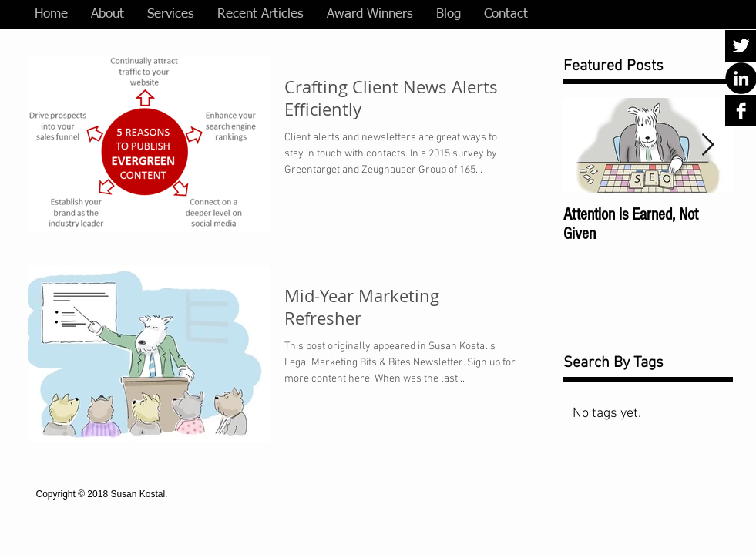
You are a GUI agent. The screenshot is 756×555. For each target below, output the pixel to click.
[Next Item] (708, 145)
